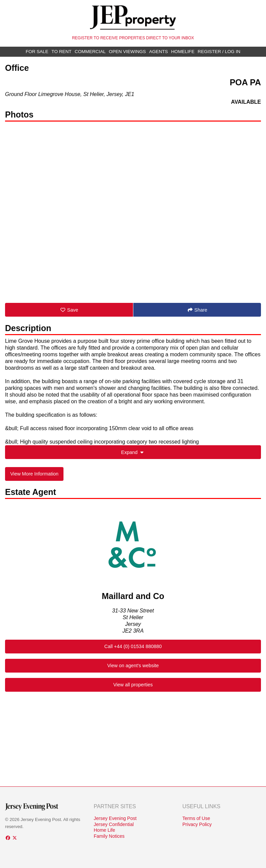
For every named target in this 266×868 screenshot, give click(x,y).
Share (197, 310)
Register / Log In (219, 52)
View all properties (133, 685)
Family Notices (109, 836)
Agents (159, 52)
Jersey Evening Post (115, 818)
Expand (133, 452)
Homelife (183, 52)
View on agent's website (133, 666)
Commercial (90, 52)
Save (69, 310)
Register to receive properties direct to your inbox (133, 38)
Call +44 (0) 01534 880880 (133, 646)
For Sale (37, 52)
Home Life (104, 830)
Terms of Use (196, 818)
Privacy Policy (197, 824)
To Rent (61, 52)
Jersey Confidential (114, 824)
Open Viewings (127, 52)
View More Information (34, 474)
